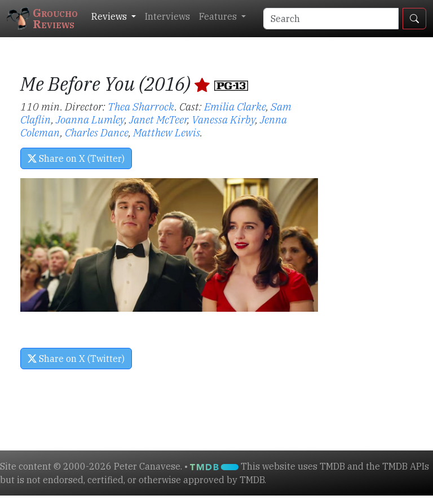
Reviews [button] (110, 16)
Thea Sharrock (141, 106)
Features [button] (219, 16)
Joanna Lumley (90, 119)
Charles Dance (97, 132)
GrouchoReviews (42, 18)
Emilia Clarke (235, 106)
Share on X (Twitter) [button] (76, 158)
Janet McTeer (158, 119)
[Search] (331, 19)
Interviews (167, 16)
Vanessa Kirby (224, 119)
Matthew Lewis (167, 132)
